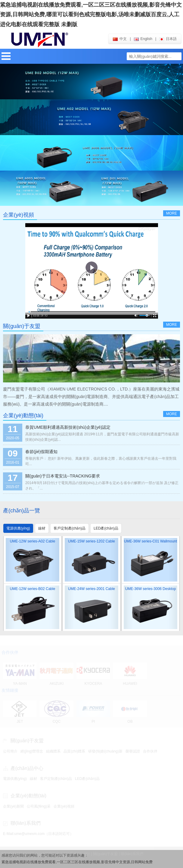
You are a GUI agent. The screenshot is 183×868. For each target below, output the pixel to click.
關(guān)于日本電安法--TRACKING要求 (63, 476)
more (172, 213)
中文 (120, 39)
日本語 (168, 39)
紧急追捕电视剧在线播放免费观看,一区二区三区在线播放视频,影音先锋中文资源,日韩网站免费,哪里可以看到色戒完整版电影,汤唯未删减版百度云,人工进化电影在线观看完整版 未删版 (91, 15)
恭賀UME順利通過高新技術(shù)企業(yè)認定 (68, 427)
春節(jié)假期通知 (41, 452)
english (143, 39)
